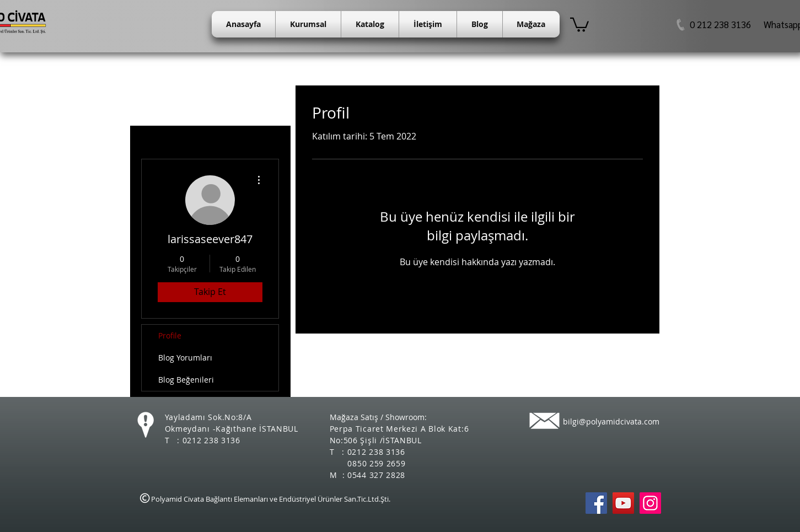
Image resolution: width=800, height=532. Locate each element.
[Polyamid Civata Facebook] (596, 503)
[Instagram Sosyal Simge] (650, 503)
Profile (170, 335)
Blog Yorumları (185, 358)
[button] (579, 24)
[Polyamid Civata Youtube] (623, 503)
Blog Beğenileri (186, 380)
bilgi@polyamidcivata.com (611, 421)
